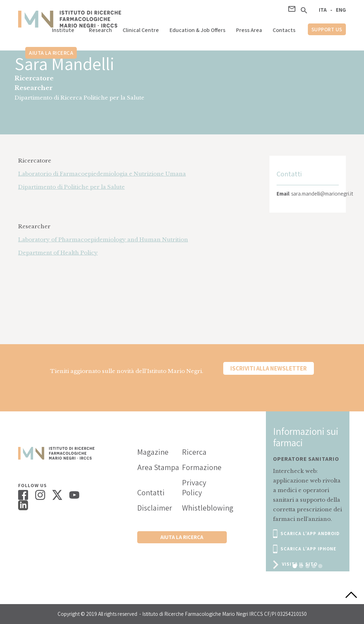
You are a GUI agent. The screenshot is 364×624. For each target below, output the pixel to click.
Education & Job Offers (197, 30)
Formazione (202, 467)
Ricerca (194, 452)
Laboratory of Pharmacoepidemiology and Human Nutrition (103, 239)
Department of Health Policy (58, 253)
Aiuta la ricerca (51, 53)
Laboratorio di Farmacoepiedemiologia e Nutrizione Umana (102, 174)
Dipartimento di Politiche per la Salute (71, 187)
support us (327, 29)
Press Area (249, 30)
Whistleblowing (204, 508)
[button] (65, 28)
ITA (323, 10)
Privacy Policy (194, 487)
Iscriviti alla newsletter (269, 368)
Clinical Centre (141, 30)
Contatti (151, 492)
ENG (341, 10)
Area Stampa (158, 467)
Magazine (153, 452)
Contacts (284, 30)
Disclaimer (155, 508)
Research (100, 30)
